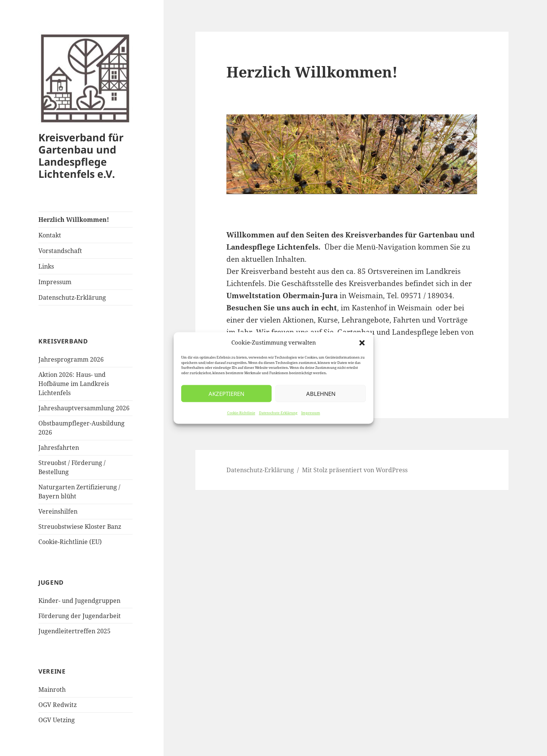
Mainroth (52, 690)
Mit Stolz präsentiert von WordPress (355, 470)
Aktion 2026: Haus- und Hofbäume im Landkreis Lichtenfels (74, 384)
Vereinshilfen (58, 511)
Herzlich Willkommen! (74, 220)
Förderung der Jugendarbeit (80, 616)
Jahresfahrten (59, 448)
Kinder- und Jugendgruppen (79, 601)
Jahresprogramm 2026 (71, 359)
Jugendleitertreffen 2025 (74, 631)
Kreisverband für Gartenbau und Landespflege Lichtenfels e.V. (81, 156)
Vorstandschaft (60, 251)
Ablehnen (321, 394)
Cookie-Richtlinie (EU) (70, 542)
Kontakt (50, 235)
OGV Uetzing (57, 720)
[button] (362, 343)
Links (46, 266)
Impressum (311, 413)
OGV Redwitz (58, 705)
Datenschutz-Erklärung (278, 413)
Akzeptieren (226, 394)
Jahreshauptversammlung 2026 (84, 408)
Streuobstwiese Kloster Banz (80, 527)
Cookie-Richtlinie (241, 413)
